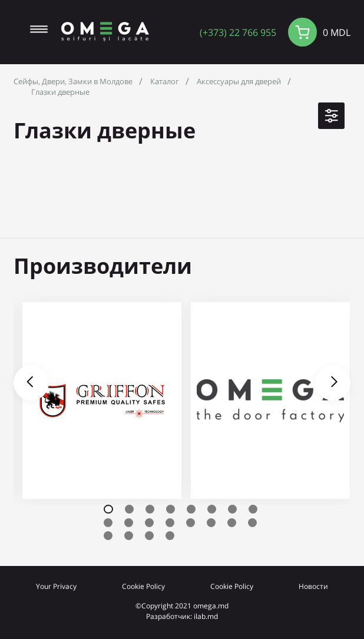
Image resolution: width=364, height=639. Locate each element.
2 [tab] (129, 509)
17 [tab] (108, 536)
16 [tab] (252, 523)
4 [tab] (171, 509)
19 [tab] (149, 536)
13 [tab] (191, 523)
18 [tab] (129, 536)
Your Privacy (56, 586)
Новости (313, 586)
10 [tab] (129, 523)
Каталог (165, 81)
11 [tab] (149, 523)
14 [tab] (211, 523)
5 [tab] (191, 509)
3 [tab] (150, 509)
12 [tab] (170, 523)
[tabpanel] (102, 400)
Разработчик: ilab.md (182, 616)
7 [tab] (232, 509)
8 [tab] (253, 509)
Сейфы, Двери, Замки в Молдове (73, 81)
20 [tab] (170, 536)
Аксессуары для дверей (239, 81)
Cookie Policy (143, 586)
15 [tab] (232, 523)
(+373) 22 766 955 (238, 32)
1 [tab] (108, 509)
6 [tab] (212, 509)
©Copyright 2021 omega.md (182, 605)
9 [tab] (108, 523)
